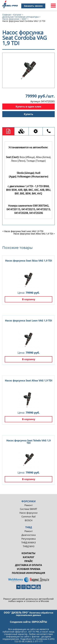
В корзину (29, 299)
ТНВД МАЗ (29, 546)
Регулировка (28, 539)
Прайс (29, 561)
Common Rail (28, 517)
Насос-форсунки (28, 513)
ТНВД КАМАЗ (28, 543)
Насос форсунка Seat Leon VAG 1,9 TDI (28, 321)
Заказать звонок (33, 6)
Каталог (29, 557)
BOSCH (29, 520)
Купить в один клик (28, 107)
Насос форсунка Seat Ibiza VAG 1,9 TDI (29, 261)
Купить (28, 114)
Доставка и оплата (28, 565)
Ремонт (29, 505)
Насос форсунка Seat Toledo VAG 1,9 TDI (28, 442)
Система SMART (28, 509)
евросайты (39, 622)
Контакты (28, 553)
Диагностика (28, 535)
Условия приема (29, 569)
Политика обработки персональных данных (35, 614)
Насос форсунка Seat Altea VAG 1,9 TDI (29, 381)
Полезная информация (28, 573)
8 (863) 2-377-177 (34, 641)
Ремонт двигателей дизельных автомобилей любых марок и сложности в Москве (28, 600)
